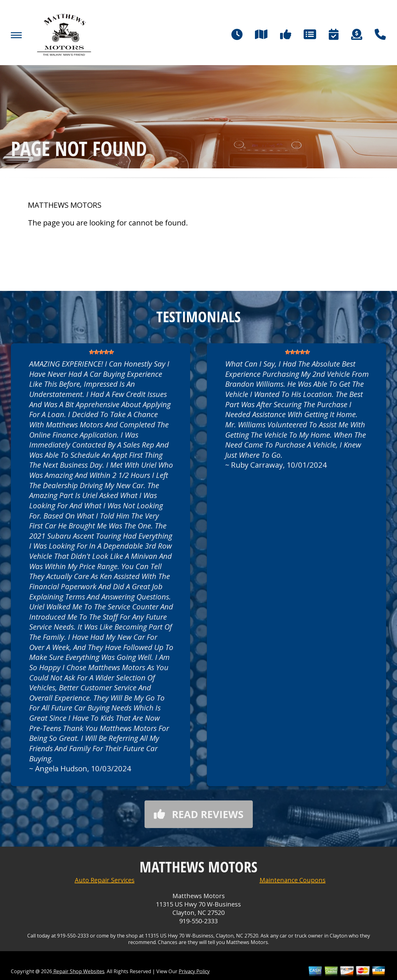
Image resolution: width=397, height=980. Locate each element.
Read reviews (199, 814)
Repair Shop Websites (78, 971)
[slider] (101, 352)
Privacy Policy (194, 971)
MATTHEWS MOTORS (65, 205)
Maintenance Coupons (293, 880)
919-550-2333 (198, 921)
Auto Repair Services (105, 880)
